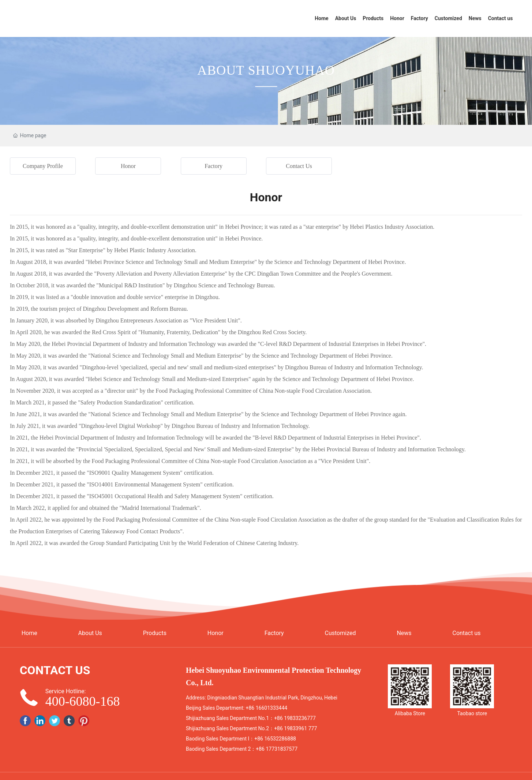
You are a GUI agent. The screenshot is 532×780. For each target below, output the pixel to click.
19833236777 (300, 718)
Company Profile (43, 166)
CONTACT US (55, 670)
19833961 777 (300, 728)
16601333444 (272, 708)
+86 (251, 708)
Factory (213, 166)
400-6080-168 (83, 701)
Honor (128, 166)
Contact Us (299, 166)
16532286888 (280, 739)
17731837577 (282, 749)
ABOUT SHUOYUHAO (266, 70)
